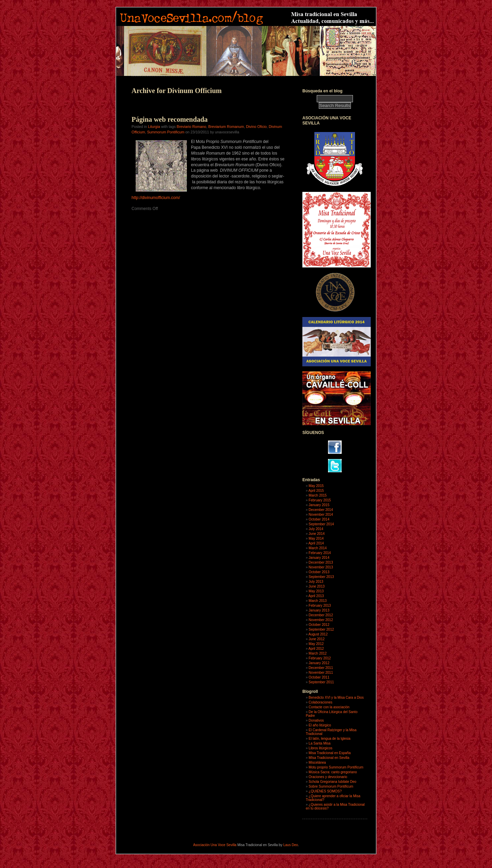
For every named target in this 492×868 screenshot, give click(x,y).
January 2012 (319, 663)
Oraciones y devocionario (328, 777)
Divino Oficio (256, 127)
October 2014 (319, 519)
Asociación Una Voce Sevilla (215, 845)
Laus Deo (291, 845)
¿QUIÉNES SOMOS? (325, 791)
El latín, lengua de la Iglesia (329, 739)
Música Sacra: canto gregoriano (333, 772)
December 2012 (321, 615)
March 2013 (318, 601)
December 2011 (321, 668)
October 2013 (319, 572)
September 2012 (321, 629)
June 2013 (317, 586)
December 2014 (321, 510)
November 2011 (321, 673)
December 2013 (321, 562)
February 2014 (320, 553)
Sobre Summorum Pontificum (331, 786)
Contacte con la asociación (329, 707)
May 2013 (316, 591)
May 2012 (316, 644)
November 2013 (321, 567)
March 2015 (318, 495)
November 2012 (321, 620)
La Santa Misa (319, 743)
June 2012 (317, 639)
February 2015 (320, 500)
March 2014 (318, 548)
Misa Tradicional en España (330, 753)
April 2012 (316, 649)
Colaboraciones (320, 702)
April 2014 (316, 543)
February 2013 (320, 606)
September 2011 (321, 682)
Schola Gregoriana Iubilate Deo (332, 782)
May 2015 (316, 486)
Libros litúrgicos (320, 748)
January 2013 (319, 610)
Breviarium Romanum (226, 127)
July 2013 (316, 582)
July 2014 (316, 529)
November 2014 (321, 515)
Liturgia (154, 127)
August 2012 (318, 634)
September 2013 (321, 577)
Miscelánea (317, 762)
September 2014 (321, 524)
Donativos (316, 720)
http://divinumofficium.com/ (156, 198)
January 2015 (319, 505)
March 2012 (318, 653)
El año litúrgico (320, 725)
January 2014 (319, 558)
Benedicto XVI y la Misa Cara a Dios (336, 698)
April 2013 (316, 596)
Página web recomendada (170, 119)
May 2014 (316, 538)
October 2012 (319, 625)
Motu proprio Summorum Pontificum (336, 767)
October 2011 (319, 677)
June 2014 (317, 534)
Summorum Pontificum (166, 132)
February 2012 (320, 658)
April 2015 (316, 491)
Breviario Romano (191, 127)
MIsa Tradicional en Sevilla (329, 758)
